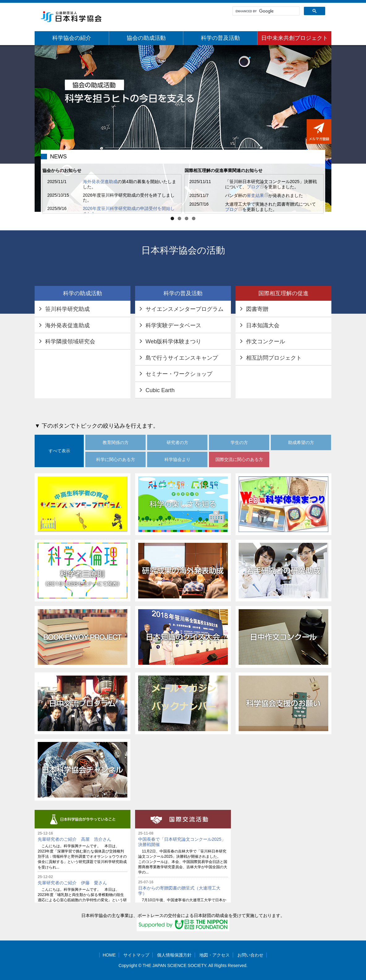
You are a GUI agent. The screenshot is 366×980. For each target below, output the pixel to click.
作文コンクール (266, 341)
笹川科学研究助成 (67, 309)
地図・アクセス (215, 955)
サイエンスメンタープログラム (185, 309)
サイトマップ (136, 955)
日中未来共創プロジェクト (295, 38)
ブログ (255, 187)
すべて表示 (59, 451)
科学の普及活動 (220, 38)
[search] (265, 11)
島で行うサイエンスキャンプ (182, 358)
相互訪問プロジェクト (274, 358)
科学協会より (177, 459)
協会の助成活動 (146, 38)
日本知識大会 (263, 325)
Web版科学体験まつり (174, 341)
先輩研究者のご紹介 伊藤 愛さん (72, 883)
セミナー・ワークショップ (179, 374)
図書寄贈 (257, 309)
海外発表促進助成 (100, 182)
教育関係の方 (116, 442)
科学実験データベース (173, 325)
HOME (109, 955)
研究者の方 (177, 442)
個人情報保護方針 (174, 955)
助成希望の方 (301, 442)
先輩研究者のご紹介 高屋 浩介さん (74, 839)
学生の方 (239, 442)
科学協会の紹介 (72, 38)
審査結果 (257, 195)
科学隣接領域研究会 (70, 341)
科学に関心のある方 (116, 459)
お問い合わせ (250, 955)
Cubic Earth (160, 390)
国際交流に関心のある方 (239, 459)
